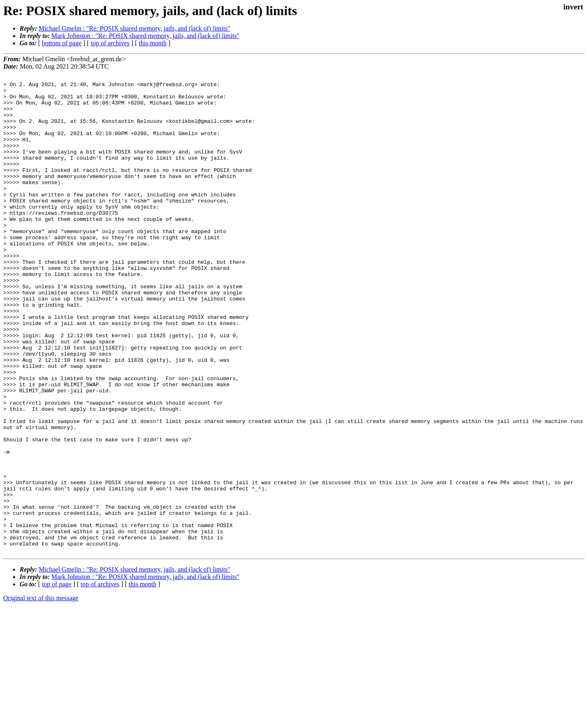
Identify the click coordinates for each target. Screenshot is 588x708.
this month (153, 43)
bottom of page (62, 43)
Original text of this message (41, 694)
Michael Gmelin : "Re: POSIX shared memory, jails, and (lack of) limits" (135, 28)
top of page (57, 680)
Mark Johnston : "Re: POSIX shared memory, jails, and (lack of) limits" (145, 36)
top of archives (110, 43)
